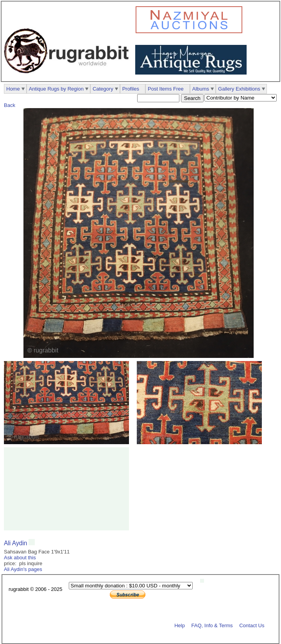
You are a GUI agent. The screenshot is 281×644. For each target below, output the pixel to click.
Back (10, 105)
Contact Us (252, 625)
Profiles (131, 89)
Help (180, 625)
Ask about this (20, 558)
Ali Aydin (16, 543)
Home (13, 89)
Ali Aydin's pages (23, 569)
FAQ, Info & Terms (212, 625)
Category (103, 89)
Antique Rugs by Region (56, 89)
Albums (201, 89)
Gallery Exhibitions (239, 89)
